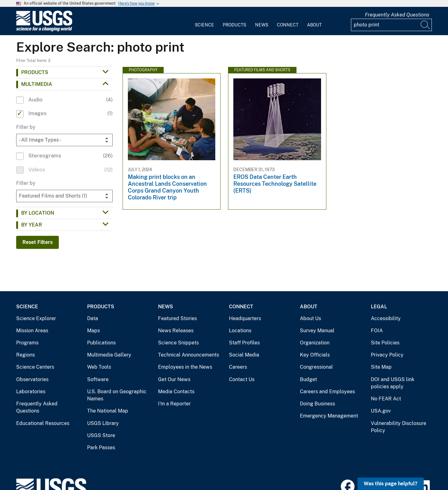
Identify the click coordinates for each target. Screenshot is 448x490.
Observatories (32, 379)
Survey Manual (317, 331)
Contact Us (242, 379)
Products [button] (35, 72)
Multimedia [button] (37, 84)
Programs (27, 343)
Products (234, 25)
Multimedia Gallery (109, 355)
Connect (288, 25)
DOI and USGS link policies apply (393, 383)
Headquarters (245, 318)
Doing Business (317, 404)
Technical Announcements (189, 355)
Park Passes (101, 448)
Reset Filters (37, 242)
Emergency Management (329, 416)
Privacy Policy (387, 355)
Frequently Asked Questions (397, 15)
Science (204, 25)
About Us (310, 318)
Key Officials (315, 355)
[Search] (426, 25)
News (262, 25)
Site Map (381, 367)
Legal (379, 307)
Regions (26, 355)
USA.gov (381, 411)
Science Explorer (36, 318)
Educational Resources (43, 423)
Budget (308, 379)
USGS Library (103, 423)
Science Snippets (178, 343)
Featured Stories (177, 318)
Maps (93, 331)
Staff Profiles (244, 343)
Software (98, 379)
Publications (101, 343)
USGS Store (101, 435)
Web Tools (99, 367)
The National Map (108, 411)
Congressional (316, 367)
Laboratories (31, 392)
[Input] (391, 25)
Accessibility (386, 318)
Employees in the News (185, 367)
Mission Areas (32, 331)
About (314, 25)
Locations (240, 331)
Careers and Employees (327, 392)
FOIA (377, 331)
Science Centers (35, 367)
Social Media (244, 355)
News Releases (176, 331)
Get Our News (174, 379)
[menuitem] (204, 21)
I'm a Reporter (174, 404)
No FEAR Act (386, 399)
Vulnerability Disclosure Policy (399, 427)
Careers (238, 367)
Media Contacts (176, 392)
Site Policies (385, 343)
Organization (315, 343)
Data (93, 318)
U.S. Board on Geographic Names (117, 395)
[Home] (44, 30)
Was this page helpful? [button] (391, 484)
